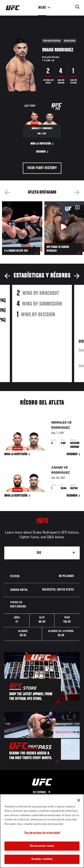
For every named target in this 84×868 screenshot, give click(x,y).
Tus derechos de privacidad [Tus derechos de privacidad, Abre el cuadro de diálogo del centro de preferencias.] (42, 833)
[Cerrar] (79, 800)
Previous (7, 192)
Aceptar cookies (42, 859)
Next (77, 192)
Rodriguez (61, 428)
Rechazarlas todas (42, 846)
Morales (59, 423)
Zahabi (57, 469)
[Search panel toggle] (78, 7)
